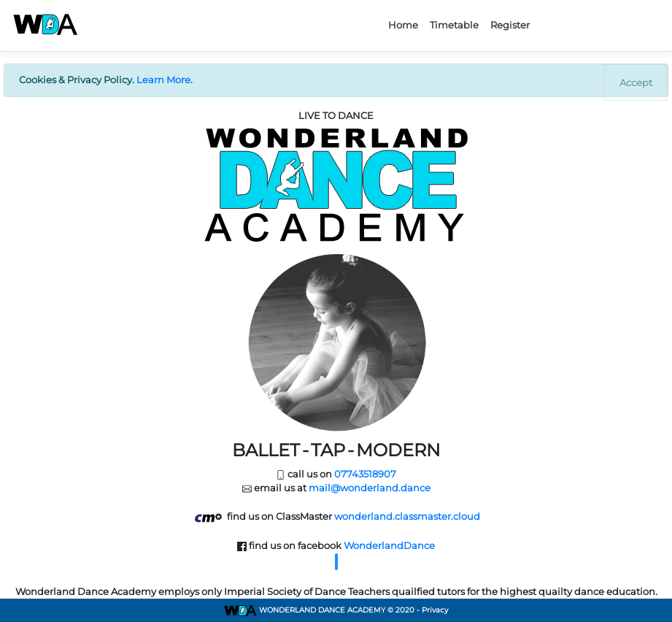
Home (403, 25)
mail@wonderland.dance (370, 488)
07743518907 (365, 474)
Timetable (454, 25)
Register (510, 25)
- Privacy (432, 610)
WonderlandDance (389, 545)
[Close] (636, 82)
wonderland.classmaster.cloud (407, 516)
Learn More (163, 80)
